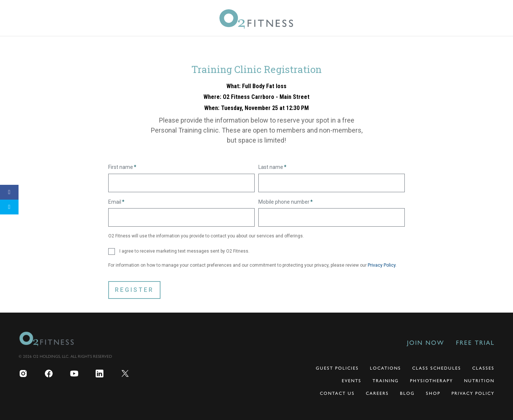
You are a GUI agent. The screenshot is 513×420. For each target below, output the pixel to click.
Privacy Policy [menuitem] (473, 393)
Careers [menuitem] (377, 393)
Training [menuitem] (386, 381)
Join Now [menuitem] (426, 343)
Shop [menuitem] (433, 393)
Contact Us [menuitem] (337, 393)
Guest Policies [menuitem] (337, 368)
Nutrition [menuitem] (479, 381)
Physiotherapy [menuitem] (431, 381)
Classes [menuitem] (483, 368)
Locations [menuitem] (385, 368)
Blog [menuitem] (407, 393)
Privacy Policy (382, 265)
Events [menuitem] (352, 381)
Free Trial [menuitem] (475, 343)
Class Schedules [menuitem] (437, 368)
